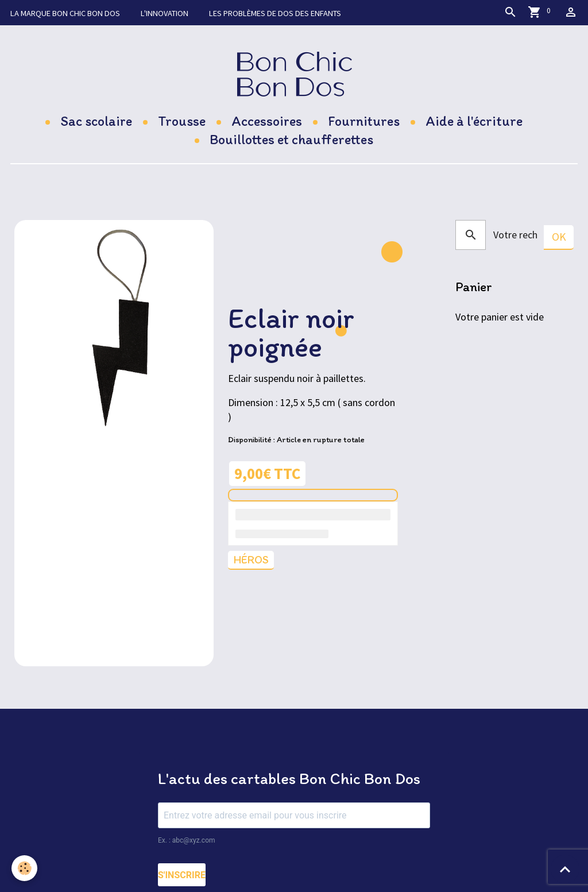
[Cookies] (24, 868)
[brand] (294, 74)
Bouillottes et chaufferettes (291, 139)
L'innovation (165, 13)
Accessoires (267, 121)
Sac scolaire (96, 121)
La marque (65, 13)
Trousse (182, 121)
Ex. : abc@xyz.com (187, 840)
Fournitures (364, 121)
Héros (251, 559)
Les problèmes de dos (275, 13)
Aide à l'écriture (474, 121)
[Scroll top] (565, 869)
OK (559, 237)
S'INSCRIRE (182, 875)
